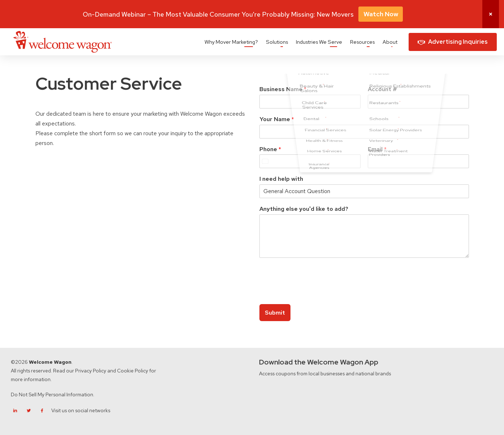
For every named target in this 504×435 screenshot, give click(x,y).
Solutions (277, 42)
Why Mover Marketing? (231, 42)
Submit (275, 313)
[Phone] (310, 161)
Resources (362, 42)
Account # (382, 89)
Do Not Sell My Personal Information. (53, 395)
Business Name (283, 89)
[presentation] (314, 292)
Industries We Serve (319, 42)
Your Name (277, 119)
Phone (270, 149)
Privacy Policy (91, 371)
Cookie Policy (133, 371)
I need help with (281, 179)
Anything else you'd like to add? (304, 209)
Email (377, 149)
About (390, 42)
